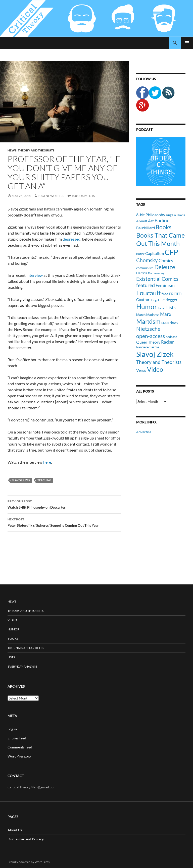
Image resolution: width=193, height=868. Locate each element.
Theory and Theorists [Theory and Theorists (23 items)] (159, 362)
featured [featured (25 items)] (146, 285)
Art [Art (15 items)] (151, 221)
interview (35, 275)
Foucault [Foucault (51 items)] (149, 293)
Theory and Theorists (36, 150)
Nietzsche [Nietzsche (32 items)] (148, 329)
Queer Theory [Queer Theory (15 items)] (148, 342)
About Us (15, 830)
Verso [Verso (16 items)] (141, 370)
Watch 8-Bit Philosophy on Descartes (64, 504)
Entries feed (17, 738)
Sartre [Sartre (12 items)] (154, 347)
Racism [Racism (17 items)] (168, 342)
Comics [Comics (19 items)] (166, 260)
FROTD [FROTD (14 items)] (175, 294)
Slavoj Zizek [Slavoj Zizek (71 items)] (155, 354)
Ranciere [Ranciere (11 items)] (142, 347)
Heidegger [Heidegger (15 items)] (168, 300)
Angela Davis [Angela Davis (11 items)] (175, 215)
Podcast (144, 129)
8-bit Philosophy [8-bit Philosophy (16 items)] (151, 215)
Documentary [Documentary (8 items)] (156, 273)
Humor (13, 629)
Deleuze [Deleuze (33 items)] (165, 267)
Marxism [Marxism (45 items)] (148, 321)
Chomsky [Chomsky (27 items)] (147, 260)
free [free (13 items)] (165, 294)
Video (12, 620)
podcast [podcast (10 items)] (171, 337)
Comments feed (20, 747)
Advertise (144, 432)
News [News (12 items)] (174, 322)
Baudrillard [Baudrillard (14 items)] (146, 228)
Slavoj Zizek (21, 480)
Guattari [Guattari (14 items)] (143, 300)
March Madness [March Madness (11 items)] (148, 315)
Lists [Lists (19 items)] (171, 307)
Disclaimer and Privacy (26, 839)
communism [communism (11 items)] (145, 268)
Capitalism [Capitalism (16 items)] (155, 253)
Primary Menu (187, 43)
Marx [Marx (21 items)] (166, 314)
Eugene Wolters (51, 196)
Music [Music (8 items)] (165, 323)
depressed (71, 239)
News (12, 150)
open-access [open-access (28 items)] (151, 336)
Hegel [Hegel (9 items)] (155, 300)
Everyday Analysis (22, 666)
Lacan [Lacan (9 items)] (162, 308)
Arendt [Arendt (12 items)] (142, 221)
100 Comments (83, 196)
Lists (11, 657)
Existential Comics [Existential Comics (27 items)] (157, 279)
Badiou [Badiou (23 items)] (162, 220)
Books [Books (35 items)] (163, 227)
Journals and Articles (26, 648)
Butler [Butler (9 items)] (140, 254)
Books (13, 639)
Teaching (44, 480)
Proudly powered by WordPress (29, 862)
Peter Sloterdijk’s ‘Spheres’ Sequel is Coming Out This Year (64, 522)
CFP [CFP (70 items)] (171, 252)
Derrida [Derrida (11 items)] (142, 273)
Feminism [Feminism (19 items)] (165, 285)
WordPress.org (19, 756)
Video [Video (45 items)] (155, 369)
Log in (12, 729)
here (47, 462)
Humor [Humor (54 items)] (147, 307)
